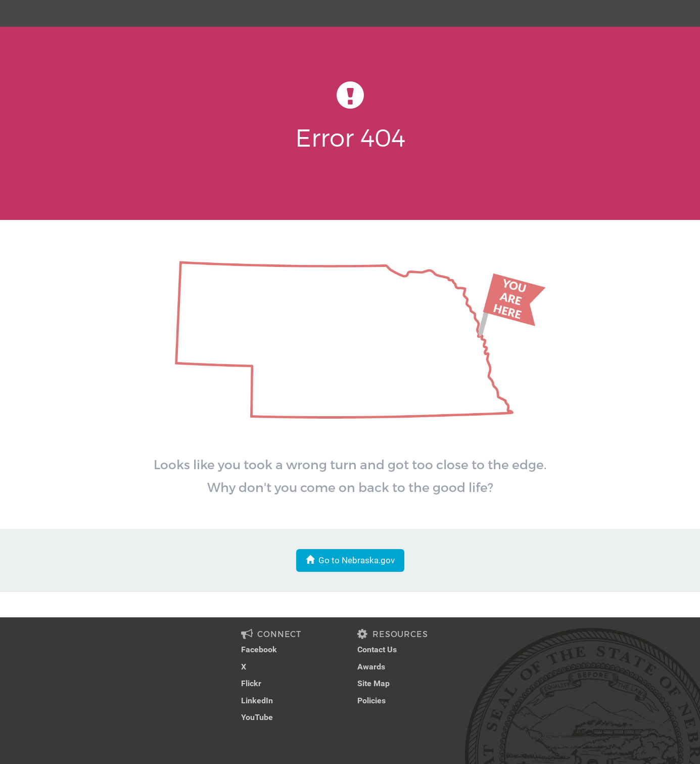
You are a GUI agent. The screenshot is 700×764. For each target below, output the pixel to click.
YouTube (257, 717)
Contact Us (377, 649)
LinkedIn (257, 701)
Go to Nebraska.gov (350, 560)
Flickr (251, 683)
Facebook (259, 649)
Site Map (374, 683)
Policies (371, 701)
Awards (371, 667)
